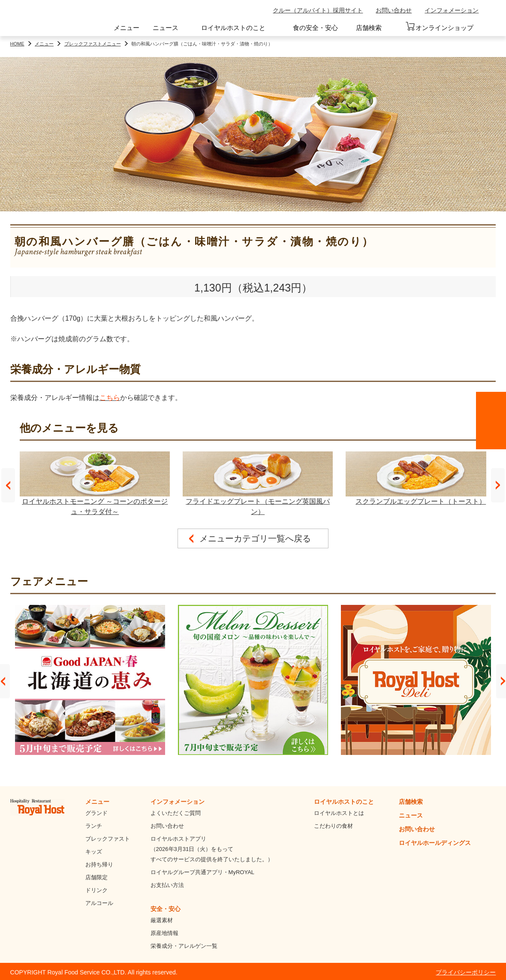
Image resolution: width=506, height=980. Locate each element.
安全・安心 (166, 909)
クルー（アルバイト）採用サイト (318, 10)
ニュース (166, 28)
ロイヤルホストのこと (233, 28)
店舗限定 (96, 877)
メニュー (126, 28)
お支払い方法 (167, 885)
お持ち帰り (99, 864)
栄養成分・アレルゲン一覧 (184, 946)
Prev (8, 485)
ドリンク (96, 890)
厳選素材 (162, 920)
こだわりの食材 (333, 826)
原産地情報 (164, 933)
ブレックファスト (108, 839)
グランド (96, 813)
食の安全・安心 (315, 28)
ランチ (94, 826)
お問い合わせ (394, 10)
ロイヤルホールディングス (435, 843)
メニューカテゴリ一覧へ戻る (255, 538)
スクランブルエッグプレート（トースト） (421, 478)
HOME (17, 44)
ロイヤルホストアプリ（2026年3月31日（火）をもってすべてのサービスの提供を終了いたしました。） (212, 849)
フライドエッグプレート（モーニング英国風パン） (258, 483)
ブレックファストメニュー (93, 44)
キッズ (94, 852)
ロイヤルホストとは (339, 813)
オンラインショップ (439, 27)
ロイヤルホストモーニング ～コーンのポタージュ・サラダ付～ (95, 483)
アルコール (99, 903)
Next (498, 485)
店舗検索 (369, 28)
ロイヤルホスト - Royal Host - (48, 20)
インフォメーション (452, 10)
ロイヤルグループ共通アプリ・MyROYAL (202, 872)
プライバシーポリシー (466, 972)
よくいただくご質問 (176, 813)
